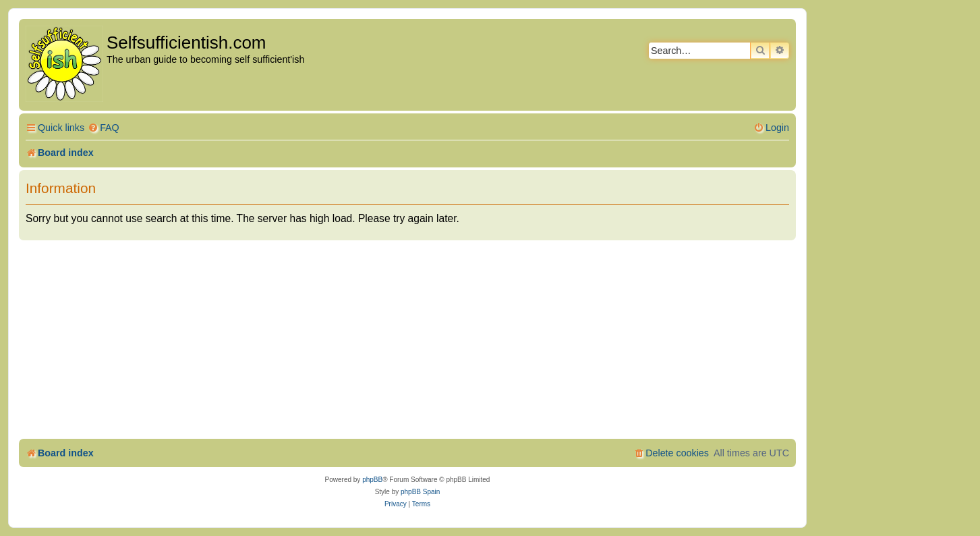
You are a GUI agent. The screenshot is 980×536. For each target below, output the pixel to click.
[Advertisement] (407, 342)
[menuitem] (104, 128)
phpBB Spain (420, 492)
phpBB (372, 480)
